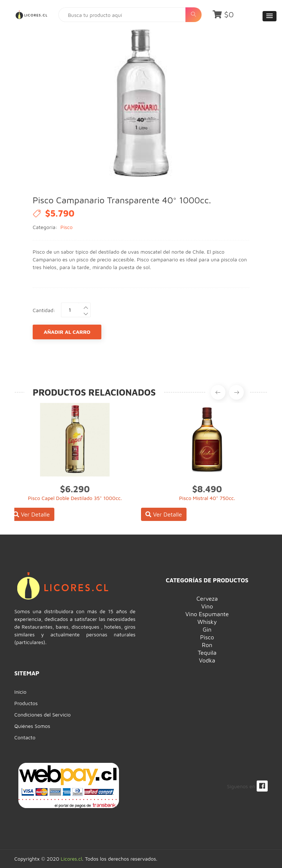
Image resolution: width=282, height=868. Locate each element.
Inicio (20, 692)
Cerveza (207, 599)
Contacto (25, 737)
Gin (207, 629)
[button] (270, 16)
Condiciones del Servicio (42, 715)
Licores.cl (71, 859)
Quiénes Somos (32, 726)
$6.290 (75, 489)
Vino (207, 606)
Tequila (207, 653)
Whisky (207, 622)
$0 (223, 14)
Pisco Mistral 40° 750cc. (207, 498)
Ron (207, 645)
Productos (26, 703)
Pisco (67, 227)
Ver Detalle (32, 514)
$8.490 (207, 489)
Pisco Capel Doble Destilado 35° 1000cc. (75, 498)
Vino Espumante (207, 614)
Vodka (207, 660)
